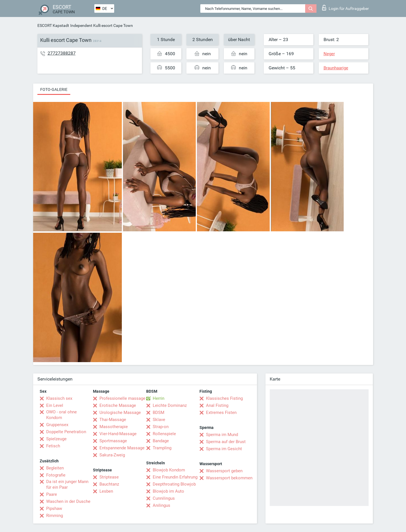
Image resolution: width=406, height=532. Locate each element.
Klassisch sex (59, 398)
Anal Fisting (217, 405)
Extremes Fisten (221, 413)
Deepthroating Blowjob (174, 484)
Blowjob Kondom (169, 470)
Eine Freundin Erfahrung (175, 477)
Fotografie (56, 475)
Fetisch (53, 446)
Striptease (109, 477)
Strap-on (161, 427)
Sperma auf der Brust (226, 442)
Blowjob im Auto (168, 491)
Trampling (162, 448)
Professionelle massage (122, 398)
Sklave (159, 420)
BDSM (159, 413)
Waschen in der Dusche (68, 501)
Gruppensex (57, 425)
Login (346, 8)
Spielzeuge (56, 439)
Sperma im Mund (222, 435)
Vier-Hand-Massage (118, 434)
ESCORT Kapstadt (53, 25)
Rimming (55, 516)
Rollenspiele (164, 434)
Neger (329, 54)
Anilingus (161, 505)
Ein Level (55, 405)
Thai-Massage (113, 420)
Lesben (106, 491)
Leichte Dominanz (170, 405)
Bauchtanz (109, 484)
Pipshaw (54, 509)
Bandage (161, 441)
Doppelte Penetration (66, 432)
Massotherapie (114, 427)
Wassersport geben (224, 471)
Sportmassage (113, 441)
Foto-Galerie (54, 89)
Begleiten (55, 468)
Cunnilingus (164, 498)
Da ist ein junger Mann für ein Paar (67, 484)
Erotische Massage (118, 405)
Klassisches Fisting (224, 398)
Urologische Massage (120, 413)
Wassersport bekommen (229, 478)
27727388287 (62, 53)
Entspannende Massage (122, 448)
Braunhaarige (336, 68)
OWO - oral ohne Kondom (61, 415)
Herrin (159, 398)
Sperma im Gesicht (224, 449)
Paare (52, 494)
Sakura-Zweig (112, 455)
